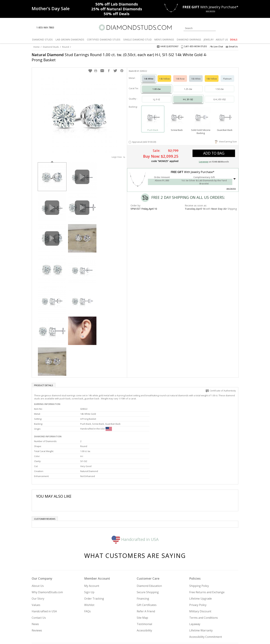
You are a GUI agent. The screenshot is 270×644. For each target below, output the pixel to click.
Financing (143, 563)
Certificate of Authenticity (221, 387)
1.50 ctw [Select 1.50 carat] (220, 86)
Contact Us (39, 583)
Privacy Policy (198, 570)
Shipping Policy (199, 551)
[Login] (220, 28)
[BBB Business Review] (108, 636)
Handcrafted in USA (135, 504)
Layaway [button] (204, 158)
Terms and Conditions (204, 583)
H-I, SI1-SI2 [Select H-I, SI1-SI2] (188, 96)
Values (36, 570)
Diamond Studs (51, 47)
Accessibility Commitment (206, 602)
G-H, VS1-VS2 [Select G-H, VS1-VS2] (220, 96)
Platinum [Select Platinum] (227, 75)
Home (37, 47)
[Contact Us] (68, 28)
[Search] (200, 28)
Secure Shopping (148, 557)
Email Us (232, 46)
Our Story (38, 563)
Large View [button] (118, 153)
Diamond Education (149, 551)
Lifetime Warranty (201, 595)
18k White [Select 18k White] (196, 75)
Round (66, 47)
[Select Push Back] (153, 114)
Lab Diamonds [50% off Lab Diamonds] (117, 4)
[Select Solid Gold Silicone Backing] (201, 114)
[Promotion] (51, 9)
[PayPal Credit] (162, 636)
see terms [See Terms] (231, 185)
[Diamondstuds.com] (135, 27)
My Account (92, 551)
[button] (90, 67)
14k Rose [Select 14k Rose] (180, 75)
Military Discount (200, 576)
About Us (38, 551)
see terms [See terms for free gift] (210, 11)
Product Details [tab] (44, 382)
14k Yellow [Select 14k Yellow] (164, 75)
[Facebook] (197, 624)
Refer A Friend (146, 576)
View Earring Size (226, 138)
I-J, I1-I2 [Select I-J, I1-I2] (157, 96)
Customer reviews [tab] (45, 484)
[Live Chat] (60, 28)
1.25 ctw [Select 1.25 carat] (188, 86)
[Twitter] (189, 624)
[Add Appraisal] (130, 139)
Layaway (195, 589)
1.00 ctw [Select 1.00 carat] (157, 86)
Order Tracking (94, 563)
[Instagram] (180, 624)
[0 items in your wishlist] (228, 28)
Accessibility (144, 595)
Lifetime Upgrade (201, 563)
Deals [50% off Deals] (117, 14)
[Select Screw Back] (177, 114)
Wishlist (89, 570)
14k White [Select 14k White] (149, 75)
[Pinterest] (205, 624)
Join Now (149, 623)
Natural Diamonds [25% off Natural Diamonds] (117, 9)
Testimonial (144, 589)
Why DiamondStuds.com (47, 557)
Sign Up (89, 557)
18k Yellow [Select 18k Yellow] (212, 75)
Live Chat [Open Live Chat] (216, 47)
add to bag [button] (214, 150)
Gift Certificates (147, 570)
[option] (52, 173)
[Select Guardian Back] (225, 114)
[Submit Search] (213, 28)
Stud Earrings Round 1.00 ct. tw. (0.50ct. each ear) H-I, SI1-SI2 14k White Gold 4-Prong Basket (117, 57)
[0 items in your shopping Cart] (236, 28)
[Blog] (214, 624)
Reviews (37, 595)
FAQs (87, 576)
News (35, 589)
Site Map (142, 583)
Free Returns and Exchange (207, 557)
